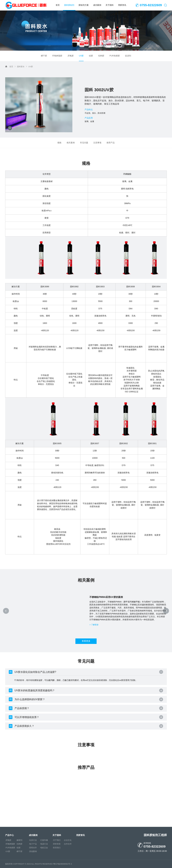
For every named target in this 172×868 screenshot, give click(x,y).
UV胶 (81, 56)
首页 (58, 5)
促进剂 (128, 56)
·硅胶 (18, 848)
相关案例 (71, 143)
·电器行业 (44, 844)
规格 (59, 143)
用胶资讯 (122, 5)
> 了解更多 (94, 625)
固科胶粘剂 (69, 5)
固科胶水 (22, 67)
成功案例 (97, 5)
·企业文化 (68, 840)
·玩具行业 (33, 840)
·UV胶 (8, 851)
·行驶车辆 (44, 840)
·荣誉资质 (57, 844)
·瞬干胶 (19, 851)
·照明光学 (33, 848)
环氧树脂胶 (57, 56)
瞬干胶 (44, 56)
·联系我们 (57, 848)
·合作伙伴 (68, 844)
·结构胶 (19, 844)
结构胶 (101, 56)
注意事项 (97, 143)
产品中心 (10, 835)
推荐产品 (111, 143)
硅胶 (91, 56)
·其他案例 (33, 851)
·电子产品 (33, 844)
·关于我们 (57, 840)
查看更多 (86, 641)
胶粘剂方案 (84, 5)
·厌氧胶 (8, 840)
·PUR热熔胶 (10, 848)
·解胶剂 (19, 840)
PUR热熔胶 (115, 56)
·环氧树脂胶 (10, 844)
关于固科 (110, 5)
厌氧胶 (71, 56)
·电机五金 (44, 848)
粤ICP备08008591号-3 (62, 864)
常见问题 (84, 143)
